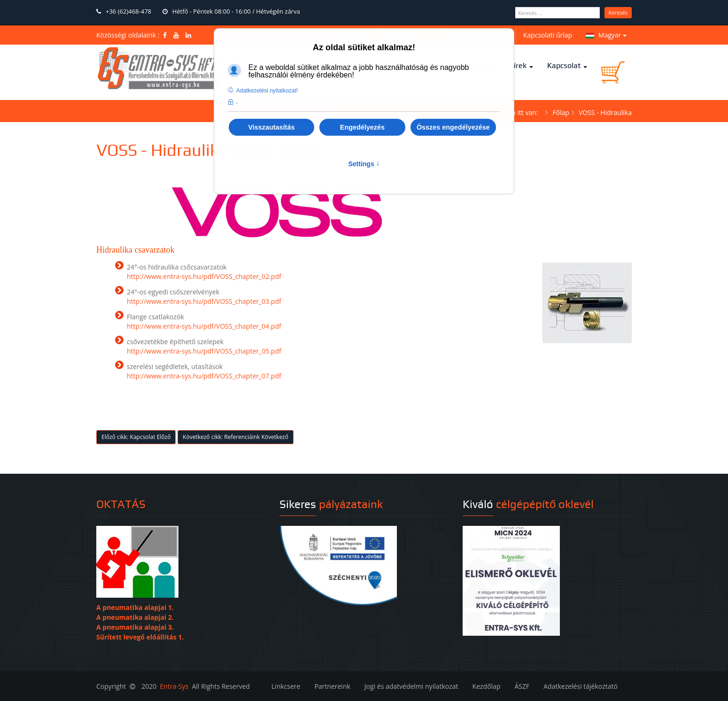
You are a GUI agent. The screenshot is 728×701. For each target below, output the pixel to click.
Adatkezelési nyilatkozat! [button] (267, 91)
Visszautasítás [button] (271, 127)
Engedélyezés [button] (362, 127)
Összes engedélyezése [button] (453, 127)
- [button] (237, 103)
